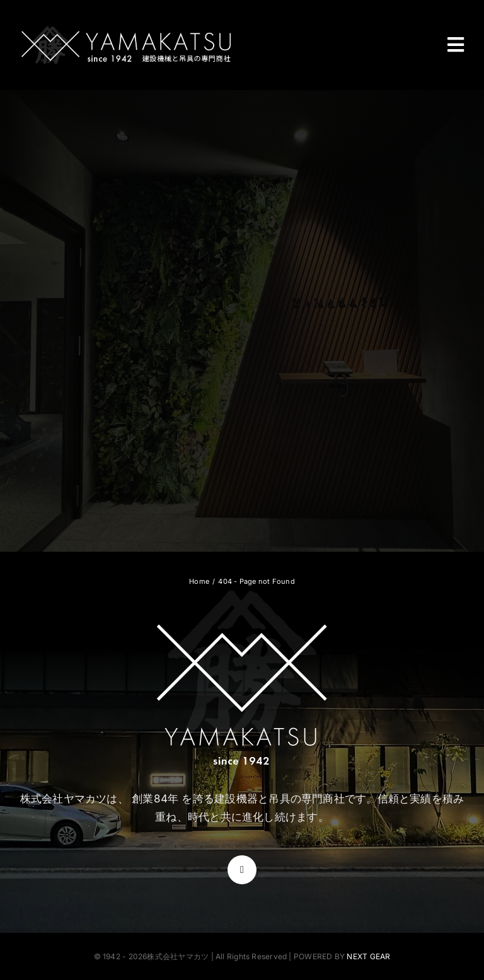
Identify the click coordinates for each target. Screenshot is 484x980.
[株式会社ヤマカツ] (126, 30)
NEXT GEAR (368, 956)
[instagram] (242, 870)
